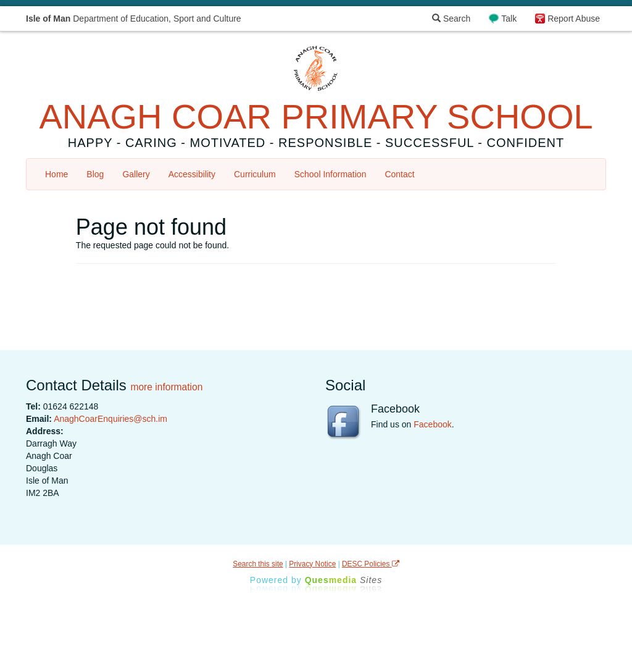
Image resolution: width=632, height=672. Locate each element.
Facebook (432, 424)
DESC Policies (371, 564)
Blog (95, 174)
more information (166, 387)
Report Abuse (574, 19)
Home (56, 174)
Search (451, 19)
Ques (344, 580)
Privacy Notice (312, 564)
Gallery (136, 174)
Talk (509, 19)
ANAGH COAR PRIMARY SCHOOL (316, 116)
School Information (331, 174)
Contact (399, 174)
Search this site (258, 564)
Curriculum (255, 174)
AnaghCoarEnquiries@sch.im (110, 419)
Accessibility (192, 174)
